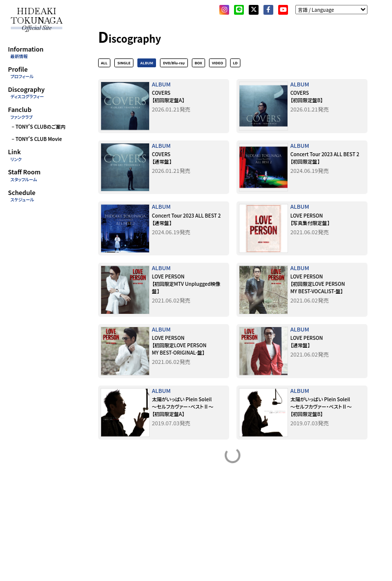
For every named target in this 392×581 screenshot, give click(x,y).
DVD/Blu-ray (174, 63)
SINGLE (124, 63)
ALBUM (147, 63)
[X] (254, 10)
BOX (198, 63)
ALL (104, 63)
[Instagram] (224, 10)
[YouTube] (283, 10)
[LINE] (239, 10)
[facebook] (268, 10)
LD (235, 63)
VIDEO (218, 63)
